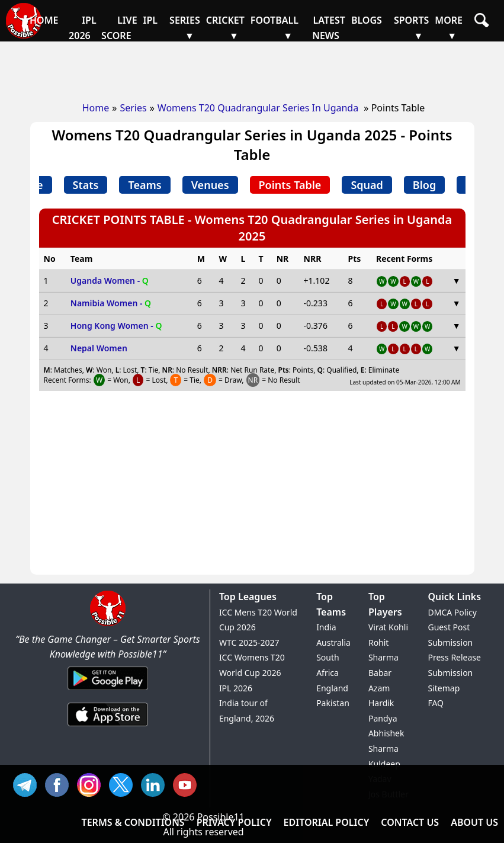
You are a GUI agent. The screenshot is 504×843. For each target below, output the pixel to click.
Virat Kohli (388, 627)
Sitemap (444, 688)
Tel (28, 783)
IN (156, 783)
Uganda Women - (110, 281)
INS (92, 783)
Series (133, 108)
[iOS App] (108, 727)
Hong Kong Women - (116, 326)
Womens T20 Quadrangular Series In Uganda (259, 108)
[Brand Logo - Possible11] (108, 624)
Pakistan (333, 703)
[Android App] (108, 691)
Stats (86, 185)
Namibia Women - (111, 303)
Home (96, 108)
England (332, 688)
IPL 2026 (236, 688)
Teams (145, 185)
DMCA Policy (452, 612)
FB (60, 783)
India (326, 627)
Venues (210, 185)
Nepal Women (99, 348)
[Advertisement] (252, 68)
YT (188, 783)
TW (124, 783)
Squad (367, 185)
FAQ (436, 703)
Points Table (290, 185)
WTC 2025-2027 (249, 642)
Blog (424, 185)
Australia (333, 642)
